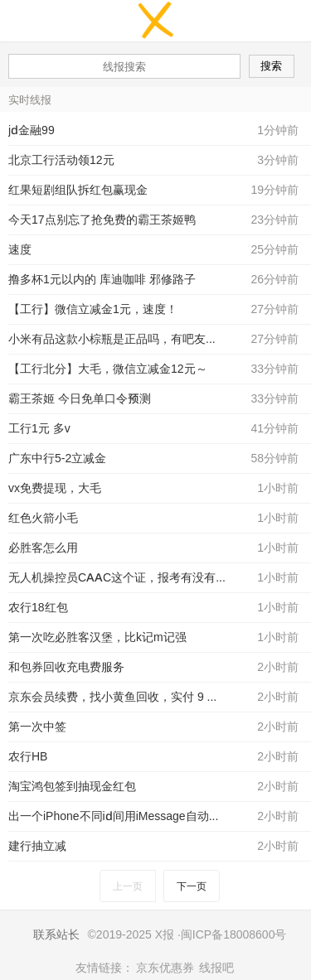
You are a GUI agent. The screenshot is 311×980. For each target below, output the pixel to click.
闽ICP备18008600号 (234, 934)
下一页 (192, 886)
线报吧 (216, 968)
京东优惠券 (165, 968)
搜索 (271, 66)
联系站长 (56, 934)
